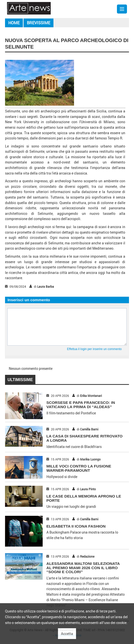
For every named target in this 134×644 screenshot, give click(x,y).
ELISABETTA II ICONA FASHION (76, 526)
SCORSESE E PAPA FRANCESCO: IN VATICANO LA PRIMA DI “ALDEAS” (81, 405)
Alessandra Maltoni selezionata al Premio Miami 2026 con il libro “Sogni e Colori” (83, 568)
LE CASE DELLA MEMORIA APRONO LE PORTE (84, 498)
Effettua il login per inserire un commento (94, 349)
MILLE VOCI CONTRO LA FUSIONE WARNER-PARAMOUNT (79, 468)
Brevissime (39, 23)
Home (14, 23)
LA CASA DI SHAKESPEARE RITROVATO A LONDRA (85, 438)
